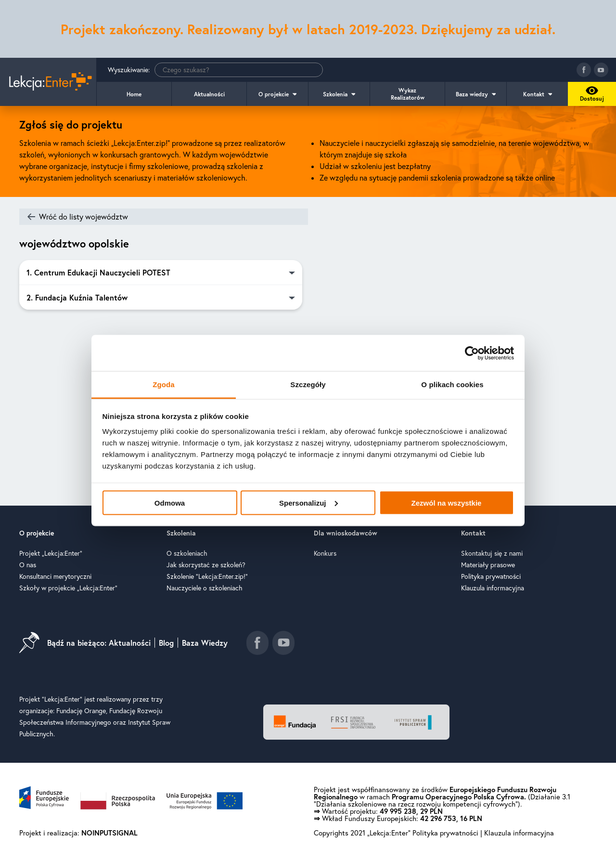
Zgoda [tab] (164, 385)
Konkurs (325, 555)
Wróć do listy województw (83, 217)
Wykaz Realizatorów (408, 94)
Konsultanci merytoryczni (55, 578)
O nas (28, 566)
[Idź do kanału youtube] (601, 70)
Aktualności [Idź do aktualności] (130, 645)
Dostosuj (590, 96)
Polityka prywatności (491, 578)
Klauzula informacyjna (493, 589)
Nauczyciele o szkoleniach (205, 589)
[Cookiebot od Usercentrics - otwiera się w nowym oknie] (472, 353)
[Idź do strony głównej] (48, 82)
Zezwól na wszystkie (447, 502)
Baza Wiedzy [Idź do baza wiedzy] (205, 645)
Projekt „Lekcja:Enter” (51, 555)
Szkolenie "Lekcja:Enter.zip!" (207, 578)
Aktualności (209, 94)
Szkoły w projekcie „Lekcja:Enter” (68, 589)
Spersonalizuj (308, 502)
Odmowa (170, 502)
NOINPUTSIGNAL (109, 834)
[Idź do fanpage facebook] (584, 70)
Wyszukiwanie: (215, 70)
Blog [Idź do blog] (166, 645)
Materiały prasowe (488, 566)
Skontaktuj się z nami (492, 555)
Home (134, 94)
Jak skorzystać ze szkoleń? (206, 566)
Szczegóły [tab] (308, 385)
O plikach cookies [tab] (452, 385)
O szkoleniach (187, 555)
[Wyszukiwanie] (239, 70)
